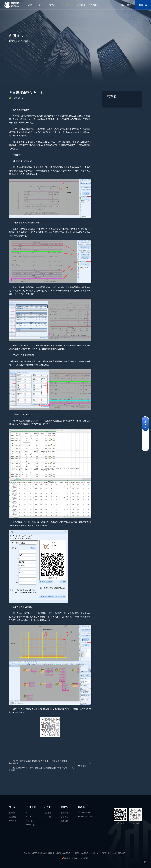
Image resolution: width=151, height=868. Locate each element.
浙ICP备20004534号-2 (82, 853)
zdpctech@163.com (85, 817)
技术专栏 (64, 821)
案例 (42, 5)
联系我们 (93, 5)
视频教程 (48, 813)
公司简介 (12, 813)
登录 (129, 5)
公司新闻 (64, 813)
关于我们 (81, 5)
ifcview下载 (30, 825)
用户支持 (54, 5)
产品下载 (29, 821)
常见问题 (48, 817)
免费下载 (143, 5)
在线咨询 (145, 424)
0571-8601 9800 (84, 813)
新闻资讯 (68, 5)
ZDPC (28, 813)
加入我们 (12, 821)
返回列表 (82, 766)
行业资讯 (64, 817)
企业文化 (12, 817)
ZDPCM (29, 817)
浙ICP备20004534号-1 (64, 853)
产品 (31, 5)
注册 (123, 5)
